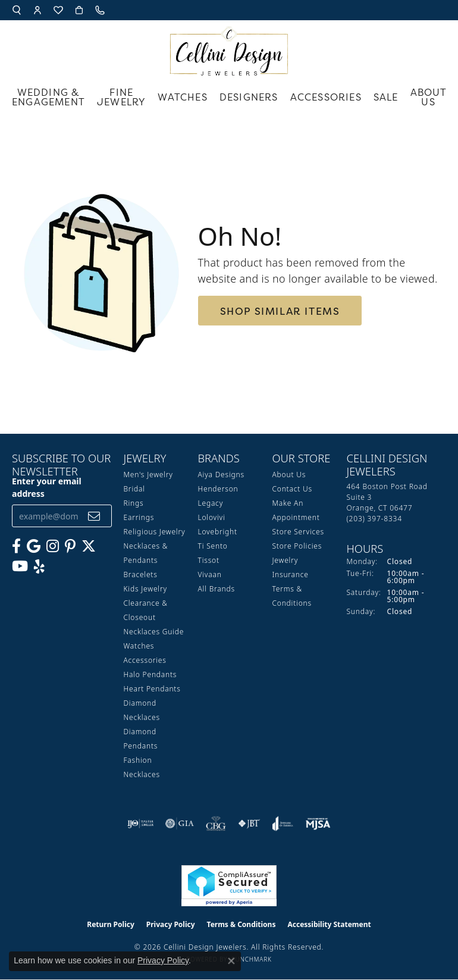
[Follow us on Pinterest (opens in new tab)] (70, 546)
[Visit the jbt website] (249, 824)
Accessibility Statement (329, 924)
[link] (101, 10)
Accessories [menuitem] (145, 660)
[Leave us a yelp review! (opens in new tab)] (39, 566)
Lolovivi (212, 517)
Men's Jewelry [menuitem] (148, 475)
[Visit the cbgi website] (216, 824)
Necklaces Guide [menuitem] (154, 632)
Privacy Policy (171, 924)
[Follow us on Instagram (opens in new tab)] (53, 546)
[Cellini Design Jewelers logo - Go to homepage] (229, 48)
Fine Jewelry (121, 97)
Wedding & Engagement (48, 97)
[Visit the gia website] (180, 824)
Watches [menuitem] (139, 646)
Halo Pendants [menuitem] (150, 674)
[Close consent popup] (231, 961)
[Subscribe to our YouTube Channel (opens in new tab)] (20, 566)
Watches (182, 97)
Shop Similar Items (280, 311)
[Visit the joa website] (283, 824)
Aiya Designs (221, 475)
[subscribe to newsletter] (94, 516)
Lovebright (218, 532)
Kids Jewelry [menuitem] (145, 589)
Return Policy (111, 924)
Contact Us (292, 489)
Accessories (326, 97)
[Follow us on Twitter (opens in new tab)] (89, 546)
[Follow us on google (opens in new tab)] (34, 546)
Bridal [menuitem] (134, 489)
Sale (386, 97)
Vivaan (210, 574)
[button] (17, 10)
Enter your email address (47, 487)
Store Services (298, 532)
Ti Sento (213, 546)
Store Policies (297, 546)
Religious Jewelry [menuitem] (155, 532)
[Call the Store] (374, 519)
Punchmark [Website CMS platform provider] (252, 959)
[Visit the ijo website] (141, 824)
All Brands (217, 589)
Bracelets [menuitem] (141, 574)
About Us (429, 97)
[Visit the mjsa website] (318, 824)
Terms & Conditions (241, 924)
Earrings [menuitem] (139, 517)
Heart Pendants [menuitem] (152, 689)
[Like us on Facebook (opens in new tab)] (16, 546)
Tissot (209, 560)
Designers (249, 97)
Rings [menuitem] (134, 503)
